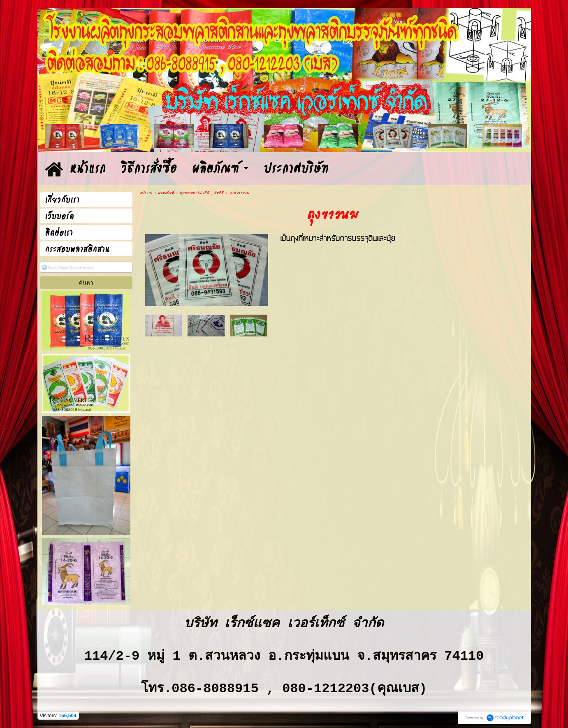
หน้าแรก (146, 193)
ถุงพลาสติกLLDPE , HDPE (202, 193)
